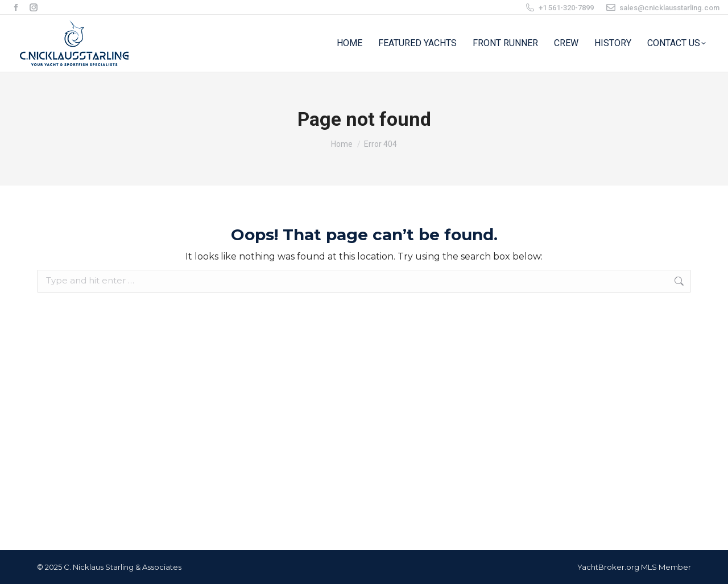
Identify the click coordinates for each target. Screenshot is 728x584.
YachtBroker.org (608, 567)
